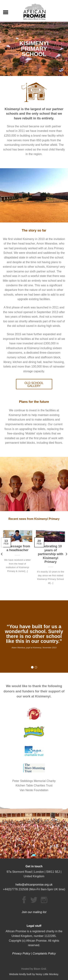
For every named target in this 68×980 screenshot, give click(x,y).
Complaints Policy (44, 954)
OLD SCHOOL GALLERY (34, 384)
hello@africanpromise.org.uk (34, 885)
